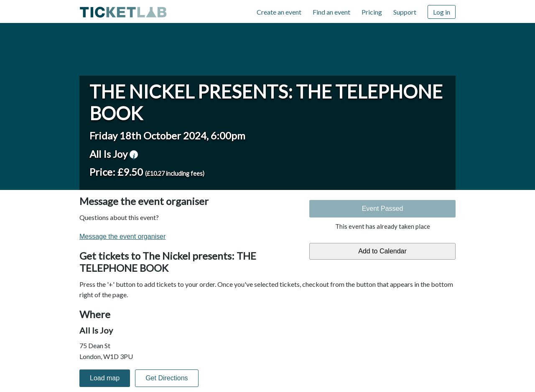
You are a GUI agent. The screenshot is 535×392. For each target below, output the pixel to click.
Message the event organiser (122, 236)
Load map (105, 378)
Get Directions (167, 378)
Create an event (279, 12)
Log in (442, 12)
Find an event (331, 12)
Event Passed (383, 209)
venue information (134, 154)
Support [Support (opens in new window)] (405, 12)
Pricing (372, 12)
